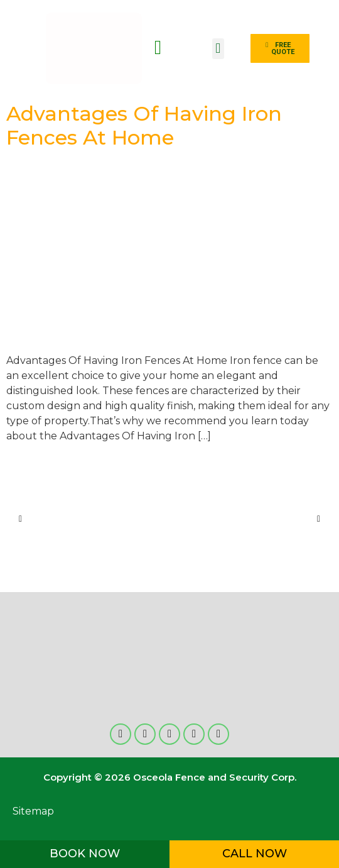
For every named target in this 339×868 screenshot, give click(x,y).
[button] (218, 49)
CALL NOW (255, 854)
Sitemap (33, 811)
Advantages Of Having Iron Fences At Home (144, 125)
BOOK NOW (85, 854)
